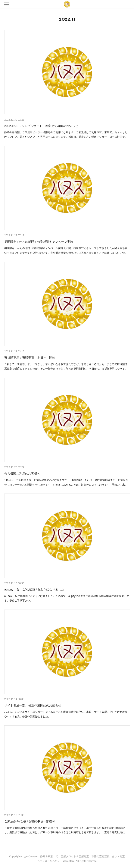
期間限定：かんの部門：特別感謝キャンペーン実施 (39, 242)
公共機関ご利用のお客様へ (22, 474)
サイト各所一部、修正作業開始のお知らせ (33, 705)
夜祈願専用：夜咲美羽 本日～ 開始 (30, 358)
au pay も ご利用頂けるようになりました (34, 589)
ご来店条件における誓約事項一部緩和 (30, 821)
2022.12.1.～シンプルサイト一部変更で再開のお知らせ (41, 126)
